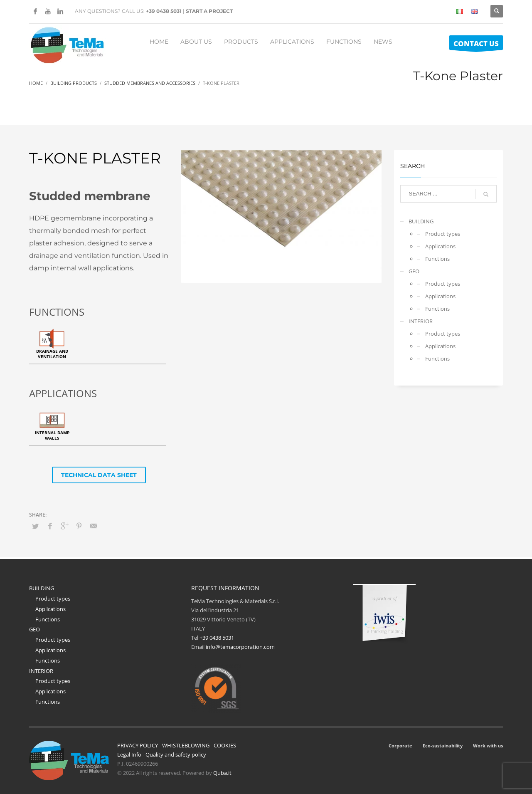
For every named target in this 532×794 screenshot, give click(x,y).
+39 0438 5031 (164, 11)
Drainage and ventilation (52, 354)
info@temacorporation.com (240, 647)
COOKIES (225, 745)
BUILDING (421, 221)
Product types (443, 234)
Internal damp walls (52, 435)
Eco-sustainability (443, 746)
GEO (414, 271)
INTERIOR (421, 321)
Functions (437, 259)
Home (36, 83)
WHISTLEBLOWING (186, 745)
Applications (440, 246)
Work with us (488, 746)
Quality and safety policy (176, 754)
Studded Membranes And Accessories (150, 83)
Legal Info (129, 754)
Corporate (400, 746)
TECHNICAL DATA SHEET (99, 475)
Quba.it (222, 773)
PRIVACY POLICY (138, 745)
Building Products (74, 83)
